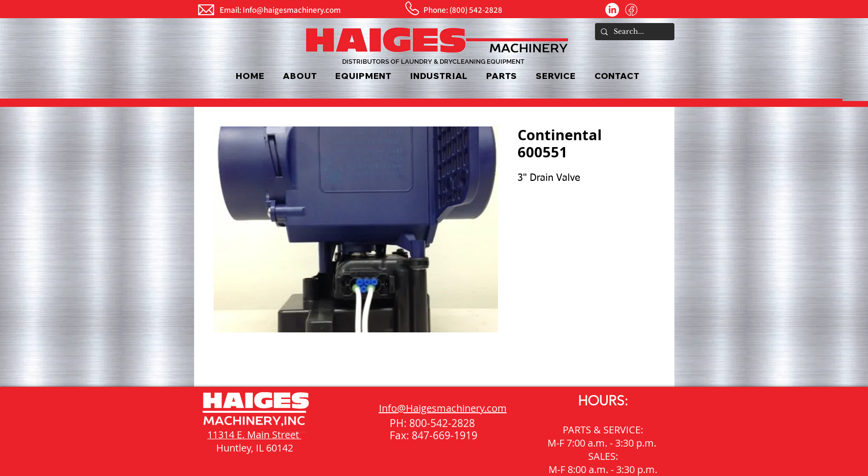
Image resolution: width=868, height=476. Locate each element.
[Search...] (634, 32)
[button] (364, 76)
